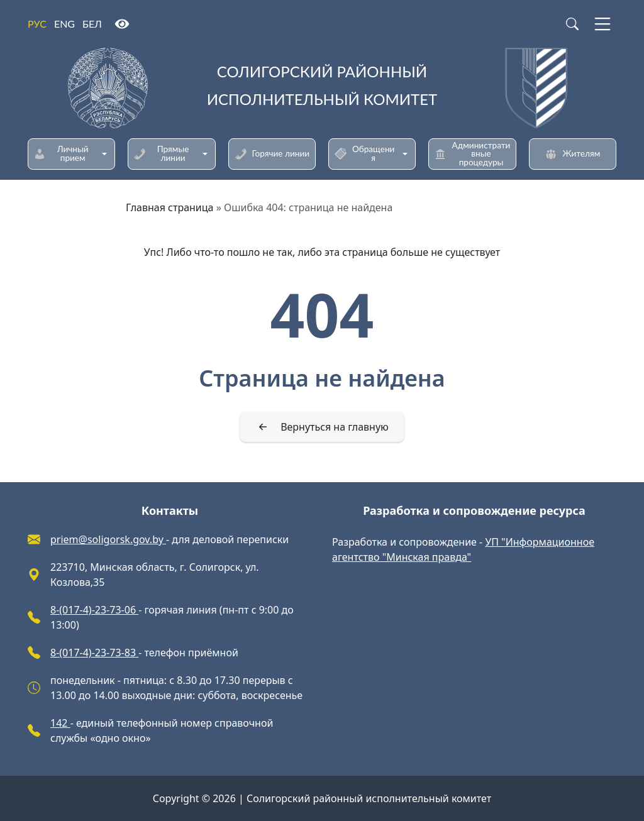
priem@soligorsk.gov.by (108, 539)
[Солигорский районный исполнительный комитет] (322, 88)
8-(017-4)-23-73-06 (94, 610)
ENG (64, 24)
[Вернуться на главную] (322, 427)
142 (60, 723)
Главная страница (170, 207)
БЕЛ (92, 24)
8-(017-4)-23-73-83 (94, 653)
